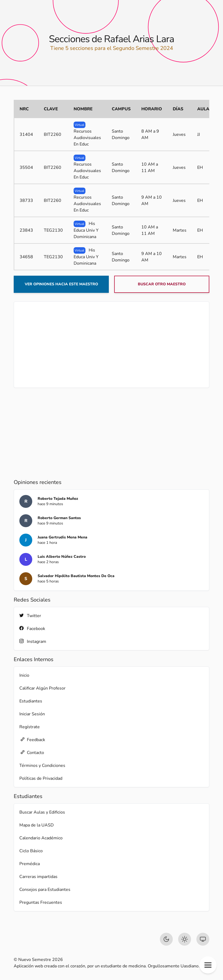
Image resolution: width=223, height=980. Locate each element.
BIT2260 (53, 134)
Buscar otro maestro (162, 284)
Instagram (33, 641)
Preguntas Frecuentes (41, 902)
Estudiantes (31, 701)
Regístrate (30, 727)
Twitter (30, 616)
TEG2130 (53, 230)
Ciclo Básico (31, 851)
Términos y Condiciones (42, 766)
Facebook (32, 629)
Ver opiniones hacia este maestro (61, 284)
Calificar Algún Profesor (42, 688)
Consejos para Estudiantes (45, 890)
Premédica (30, 864)
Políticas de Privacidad (41, 778)
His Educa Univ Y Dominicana (86, 230)
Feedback (32, 740)
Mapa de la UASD (37, 825)
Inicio (24, 675)
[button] (208, 965)
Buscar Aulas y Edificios (42, 812)
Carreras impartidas (38, 877)
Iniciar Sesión (32, 714)
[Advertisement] (112, 345)
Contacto (32, 753)
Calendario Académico (41, 838)
